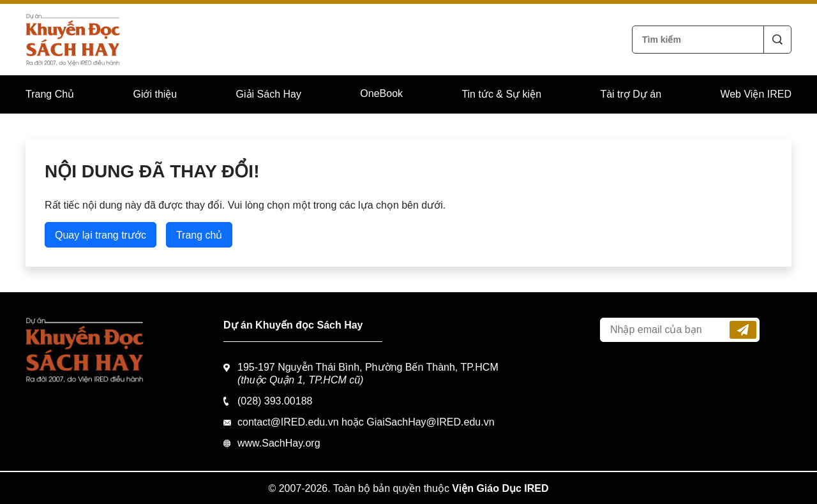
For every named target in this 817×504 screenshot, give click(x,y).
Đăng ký (743, 330)
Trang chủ (199, 235)
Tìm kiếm (777, 40)
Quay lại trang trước (101, 235)
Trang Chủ (50, 94)
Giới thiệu (155, 94)
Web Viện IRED (756, 94)
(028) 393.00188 (275, 401)
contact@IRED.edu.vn (288, 422)
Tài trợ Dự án (631, 94)
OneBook (381, 93)
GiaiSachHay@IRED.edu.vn (430, 422)
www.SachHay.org (279, 443)
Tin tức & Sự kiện (501, 94)
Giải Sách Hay (269, 94)
